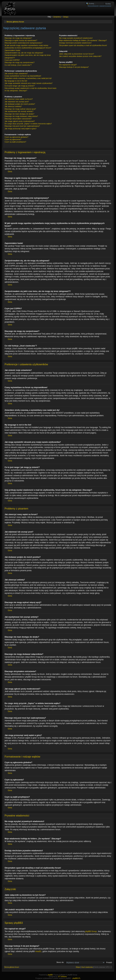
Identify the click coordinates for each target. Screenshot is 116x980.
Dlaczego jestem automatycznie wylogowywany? (24, 43)
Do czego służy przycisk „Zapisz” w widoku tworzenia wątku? (28, 124)
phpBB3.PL (77, 978)
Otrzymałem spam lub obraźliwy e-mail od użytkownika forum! (83, 45)
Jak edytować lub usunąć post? (17, 102)
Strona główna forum (15, 22)
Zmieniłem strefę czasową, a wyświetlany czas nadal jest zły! (28, 78)
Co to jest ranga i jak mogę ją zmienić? (20, 86)
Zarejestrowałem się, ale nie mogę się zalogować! (24, 53)
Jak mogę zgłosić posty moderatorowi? (20, 121)
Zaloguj (66, 17)
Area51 (38, 951)
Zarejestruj (57, 17)
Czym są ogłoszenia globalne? (16, 137)
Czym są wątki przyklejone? (15, 142)
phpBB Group (91, 931)
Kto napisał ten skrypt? (68, 65)
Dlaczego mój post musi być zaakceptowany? (22, 126)
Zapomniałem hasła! (12, 50)
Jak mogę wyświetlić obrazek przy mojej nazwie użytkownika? (29, 83)
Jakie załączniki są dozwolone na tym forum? (77, 54)
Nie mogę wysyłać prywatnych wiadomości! (76, 38)
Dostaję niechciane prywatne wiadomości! (75, 43)
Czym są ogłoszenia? (13, 139)
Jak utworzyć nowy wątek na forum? (19, 99)
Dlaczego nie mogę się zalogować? (18, 38)
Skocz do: (60, 962)
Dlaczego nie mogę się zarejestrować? (20, 62)
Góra (10, 172)
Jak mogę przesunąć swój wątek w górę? (21, 129)
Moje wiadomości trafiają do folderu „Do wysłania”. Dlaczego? (83, 40)
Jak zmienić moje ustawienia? (16, 73)
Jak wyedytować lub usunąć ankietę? (19, 111)
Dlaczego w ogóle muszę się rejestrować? (21, 40)
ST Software (62, 977)
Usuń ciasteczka (87, 967)
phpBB (50, 975)
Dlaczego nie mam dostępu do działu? (19, 114)
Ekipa (78, 967)
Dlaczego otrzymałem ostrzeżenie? (18, 119)
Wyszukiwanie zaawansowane (99, 6)
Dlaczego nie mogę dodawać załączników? (21, 116)
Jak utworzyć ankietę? (13, 106)
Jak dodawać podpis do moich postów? (20, 104)
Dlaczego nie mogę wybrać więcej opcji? (20, 109)
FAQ (49, 17)
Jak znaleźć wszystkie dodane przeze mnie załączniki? (80, 56)
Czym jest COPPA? (12, 60)
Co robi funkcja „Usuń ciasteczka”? (18, 65)
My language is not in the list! (16, 81)
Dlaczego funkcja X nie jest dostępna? (74, 67)
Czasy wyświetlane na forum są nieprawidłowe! (23, 76)
